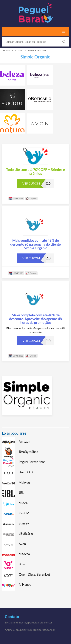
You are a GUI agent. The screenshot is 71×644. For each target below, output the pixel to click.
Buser (23, 564)
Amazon (24, 442)
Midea (23, 503)
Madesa (24, 554)
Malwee (24, 483)
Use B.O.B (26, 472)
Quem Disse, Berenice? (34, 575)
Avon (22, 544)
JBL (21, 493)
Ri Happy (25, 585)
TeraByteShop (28, 452)
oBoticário (26, 534)
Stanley (24, 523)
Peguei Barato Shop (32, 462)
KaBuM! (25, 513)
